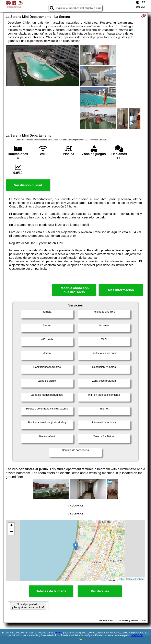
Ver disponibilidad (28, 185)
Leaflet (121, 579)
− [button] (11, 532)
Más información (121, 290)
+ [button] (11, 526)
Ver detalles (100, 591)
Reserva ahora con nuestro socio (74, 290)
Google (59, 633)
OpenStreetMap (136, 579)
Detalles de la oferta (51, 591)
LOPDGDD (137, 635)
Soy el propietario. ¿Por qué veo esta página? (28, 606)
